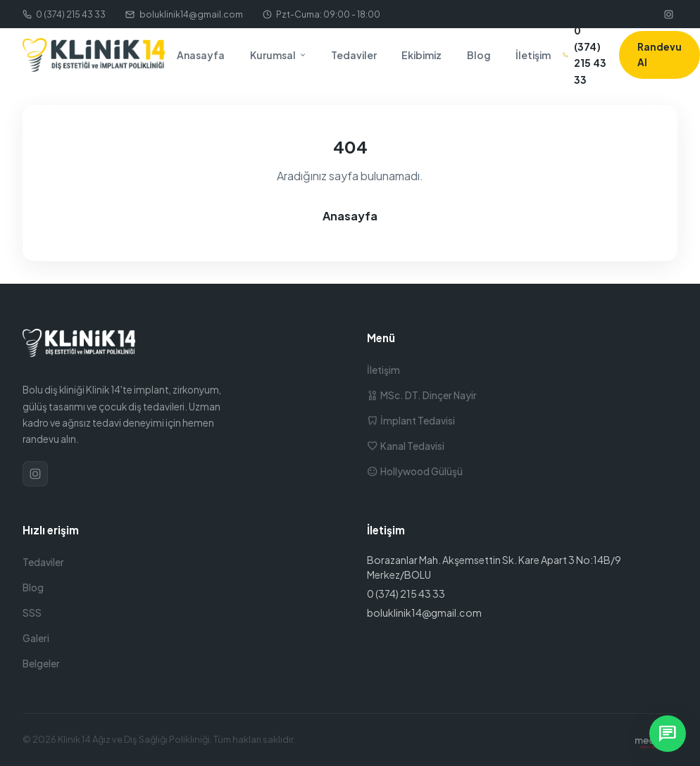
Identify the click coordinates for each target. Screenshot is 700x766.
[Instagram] (668, 14)
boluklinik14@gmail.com (184, 14)
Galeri (36, 638)
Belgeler (41, 664)
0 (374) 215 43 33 (64, 14)
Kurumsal (279, 55)
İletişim (533, 55)
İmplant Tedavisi (411, 421)
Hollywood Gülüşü (415, 471)
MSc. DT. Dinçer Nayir (422, 395)
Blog (479, 55)
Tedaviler (354, 55)
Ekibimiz (421, 55)
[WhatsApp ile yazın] (668, 734)
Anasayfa (201, 55)
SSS (32, 613)
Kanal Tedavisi (406, 446)
